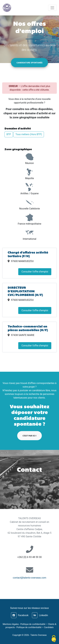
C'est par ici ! (29, 436)
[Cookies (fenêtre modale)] (54, 639)
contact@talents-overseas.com (29, 578)
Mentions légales (11, 624)
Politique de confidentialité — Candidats (35, 627)
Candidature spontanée (29, 63)
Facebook (20, 615)
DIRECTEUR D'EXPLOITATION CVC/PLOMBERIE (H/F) (25, 292)
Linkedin (40, 615)
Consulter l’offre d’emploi (35, 272)
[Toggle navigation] (52, 8)
